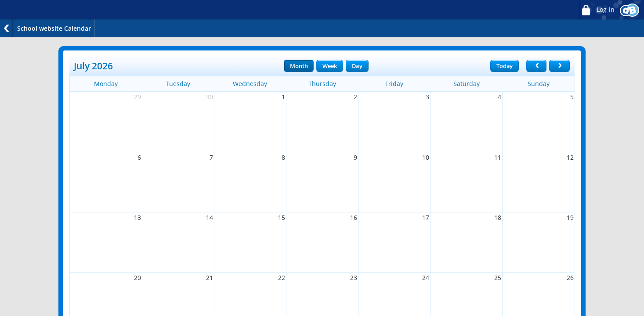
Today (505, 66)
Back (7, 28)
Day (357, 66)
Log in (597, 10)
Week (329, 66)
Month (299, 66)
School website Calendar (54, 28)
